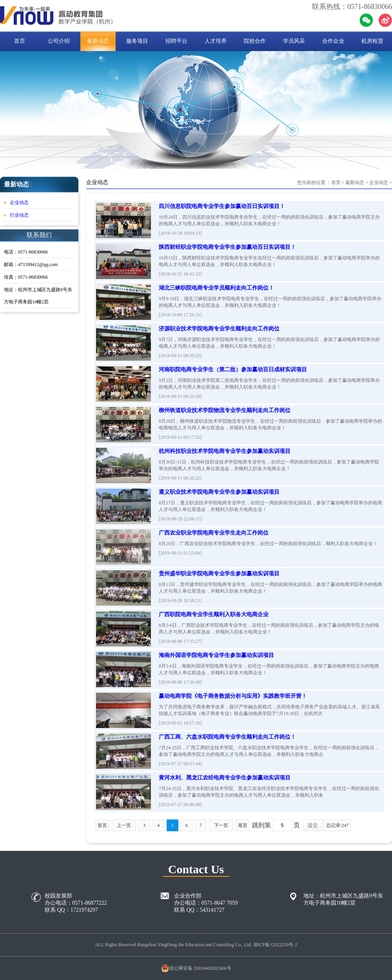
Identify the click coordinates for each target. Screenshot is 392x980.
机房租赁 (372, 41)
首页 (20, 41)
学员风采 (294, 41)
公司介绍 (59, 41)
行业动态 (19, 215)
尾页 (243, 825)
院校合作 (255, 41)
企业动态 (19, 203)
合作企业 (333, 41)
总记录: (337, 825)
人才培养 (216, 41)
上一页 (124, 825)
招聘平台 (176, 41)
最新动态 (98, 41)
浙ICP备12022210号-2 (275, 945)
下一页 (221, 825)
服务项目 (137, 41)
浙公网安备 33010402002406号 (196, 968)
